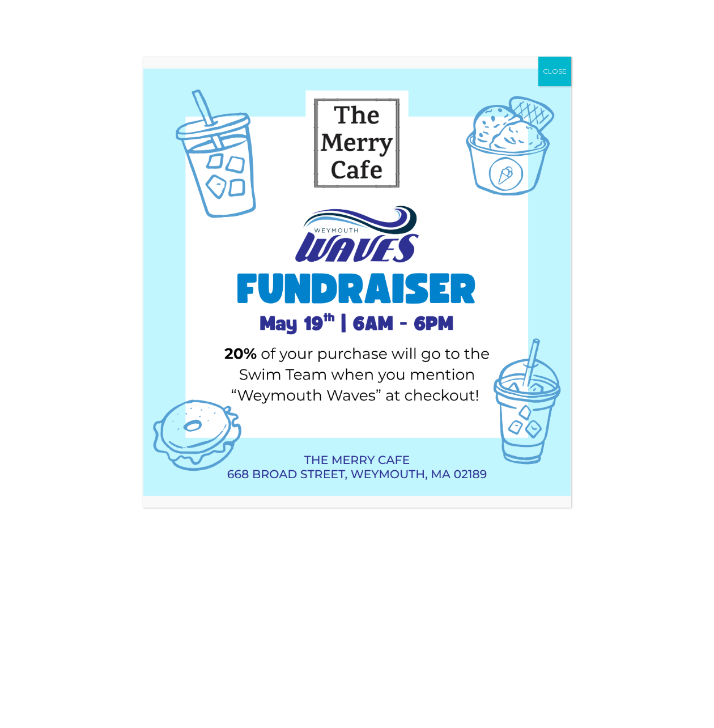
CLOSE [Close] (555, 71)
